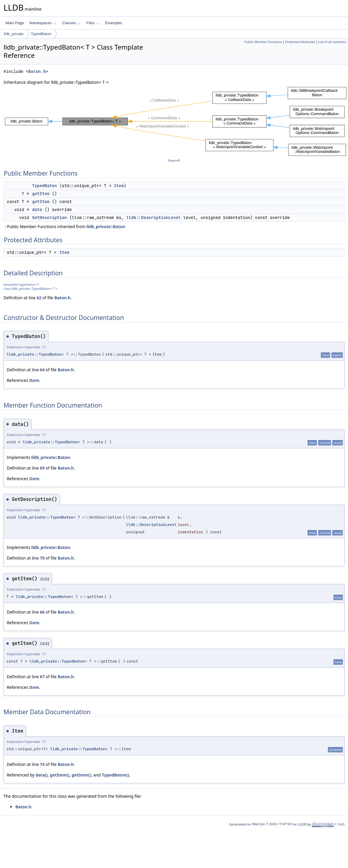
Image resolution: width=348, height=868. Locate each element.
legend (174, 160)
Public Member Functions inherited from (64, 227)
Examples (114, 23)
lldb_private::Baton (106, 227)
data (37, 210)
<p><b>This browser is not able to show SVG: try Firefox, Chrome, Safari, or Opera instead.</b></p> (176, 121)
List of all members (333, 42)
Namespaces (43, 23)
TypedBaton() (115, 775)
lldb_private (14, 34)
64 (42, 370)
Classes (71, 23)
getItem (41, 194)
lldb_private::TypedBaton (34, 354)
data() (41, 775)
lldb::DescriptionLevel (154, 218)
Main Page (15, 23)
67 (42, 677)
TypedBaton (41, 34)
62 (39, 298)
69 (42, 468)
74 (42, 764)
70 (42, 558)
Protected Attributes (300, 42)
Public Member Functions (263, 42)
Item (119, 186)
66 (42, 612)
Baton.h (37, 72)
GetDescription (50, 218)
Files (93, 23)
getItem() (60, 775)
